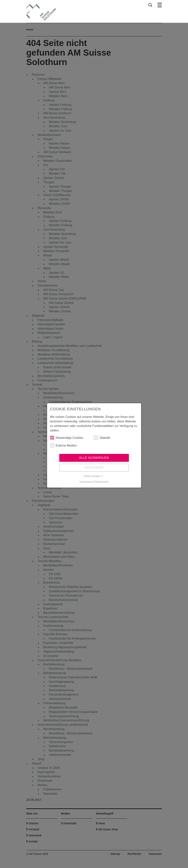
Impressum (86, 482)
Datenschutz (101, 482)
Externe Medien (63, 445)
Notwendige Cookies (67, 438)
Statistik (102, 438)
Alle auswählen (94, 458)
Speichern (94, 468)
